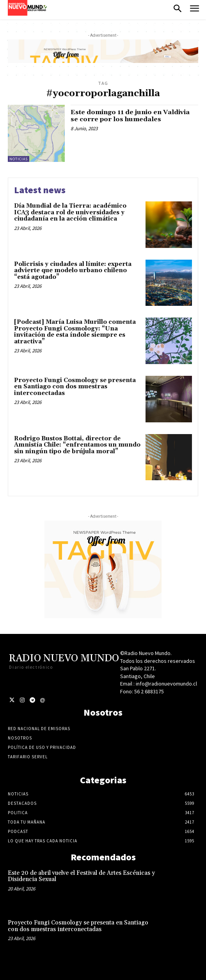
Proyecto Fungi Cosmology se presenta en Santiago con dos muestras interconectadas (75, 387)
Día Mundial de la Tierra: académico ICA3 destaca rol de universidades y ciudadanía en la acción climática (70, 212)
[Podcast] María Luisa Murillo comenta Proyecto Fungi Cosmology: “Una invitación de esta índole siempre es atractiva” (75, 332)
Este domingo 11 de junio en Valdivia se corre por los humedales (130, 116)
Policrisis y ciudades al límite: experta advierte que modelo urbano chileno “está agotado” (73, 271)
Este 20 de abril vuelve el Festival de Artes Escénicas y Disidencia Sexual (81, 876)
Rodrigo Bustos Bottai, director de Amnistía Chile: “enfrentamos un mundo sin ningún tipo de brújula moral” (77, 445)
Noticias (19, 159)
